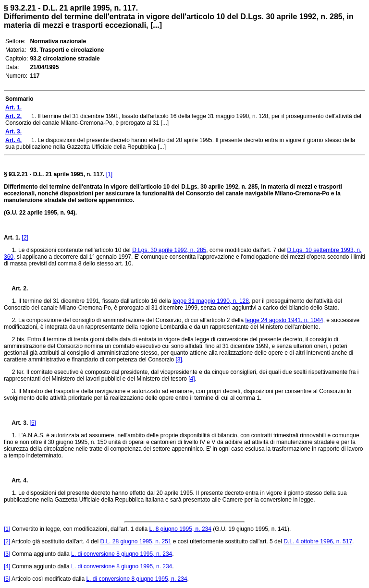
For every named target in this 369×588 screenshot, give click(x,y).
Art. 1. (12, 238)
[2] (25, 238)
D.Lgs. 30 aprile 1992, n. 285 (169, 250)
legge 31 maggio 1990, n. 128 (211, 301)
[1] (109, 174)
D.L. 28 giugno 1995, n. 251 (135, 541)
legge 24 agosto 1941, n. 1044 (284, 320)
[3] (179, 360)
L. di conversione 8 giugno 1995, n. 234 (122, 554)
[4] (191, 379)
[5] (33, 423)
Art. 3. (16, 423)
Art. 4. (16, 480)
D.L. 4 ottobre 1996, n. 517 (318, 541)
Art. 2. (16, 288)
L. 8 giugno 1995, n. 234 (180, 529)
